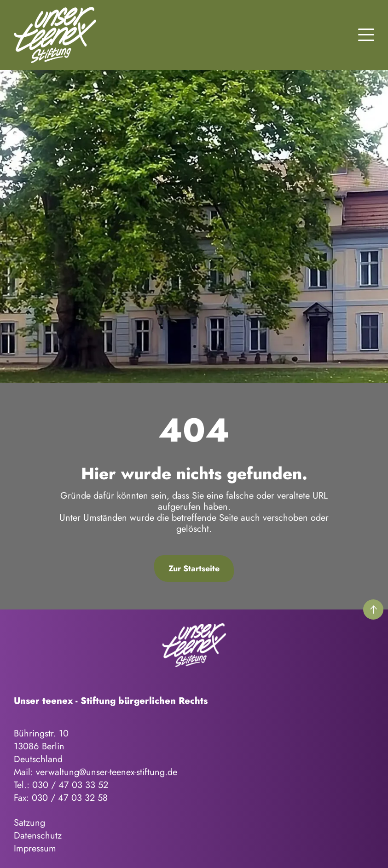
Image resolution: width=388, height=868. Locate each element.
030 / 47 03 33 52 (70, 785)
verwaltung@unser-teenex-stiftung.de (107, 772)
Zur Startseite (194, 569)
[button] (366, 33)
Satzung (29, 823)
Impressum (35, 848)
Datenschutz (38, 836)
